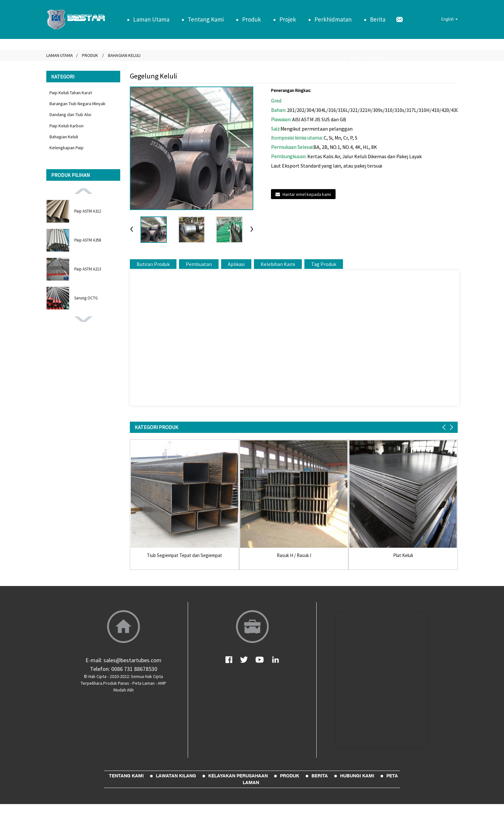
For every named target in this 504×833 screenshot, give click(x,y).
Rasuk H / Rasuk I (294, 555)
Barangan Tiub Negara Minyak (77, 104)
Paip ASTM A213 (88, 269)
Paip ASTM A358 (88, 240)
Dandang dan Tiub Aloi (70, 114)
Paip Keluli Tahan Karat (71, 93)
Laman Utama (151, 19)
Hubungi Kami (367, 58)
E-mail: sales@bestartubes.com (123, 660)
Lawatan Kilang (176, 776)
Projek (288, 19)
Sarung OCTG (86, 298)
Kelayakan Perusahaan (238, 776)
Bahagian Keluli (64, 137)
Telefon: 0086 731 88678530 (124, 669)
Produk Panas (116, 683)
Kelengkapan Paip (67, 148)
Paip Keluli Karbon (67, 126)
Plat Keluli (403, 555)
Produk (252, 19)
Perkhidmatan (333, 19)
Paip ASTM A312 (88, 211)
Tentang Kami (206, 19)
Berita (378, 19)
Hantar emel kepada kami (307, 194)
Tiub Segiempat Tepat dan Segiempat (184, 555)
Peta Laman (144, 683)
